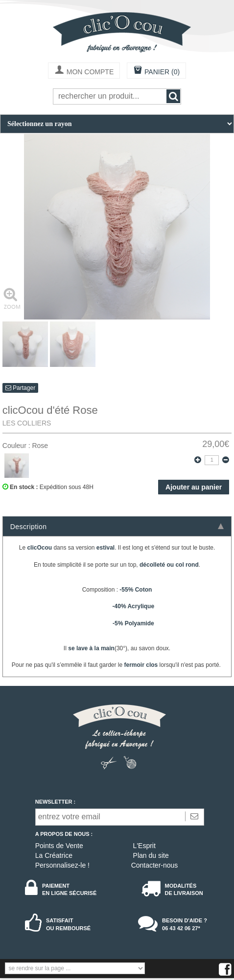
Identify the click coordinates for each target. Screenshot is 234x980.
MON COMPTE (84, 71)
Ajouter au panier (194, 487)
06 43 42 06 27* (181, 928)
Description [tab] (117, 527)
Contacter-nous (155, 865)
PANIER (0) (156, 71)
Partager (20, 388)
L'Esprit (144, 846)
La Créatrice (54, 855)
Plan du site (151, 855)
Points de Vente (59, 846)
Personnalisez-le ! (62, 865)
